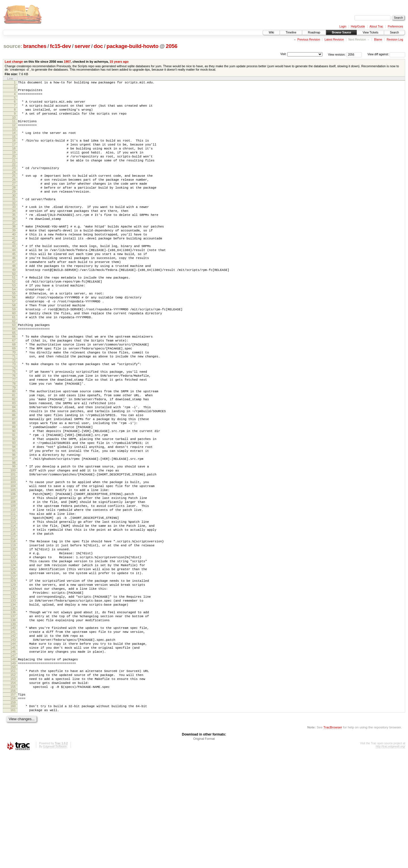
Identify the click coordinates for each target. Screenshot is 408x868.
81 (14, 449)
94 (14, 511)
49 (14, 301)
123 (13, 648)
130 (13, 681)
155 (13, 797)
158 (13, 810)
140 (13, 726)
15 (14, 145)
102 (13, 549)
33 (14, 226)
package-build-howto (133, 46)
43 (14, 272)
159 (13, 815)
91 (14, 497)
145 (13, 751)
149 (13, 769)
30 (14, 214)
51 (14, 310)
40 (14, 259)
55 (14, 329)
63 (14, 366)
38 (14, 249)
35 (14, 236)
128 (13, 671)
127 (13, 667)
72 (14, 409)
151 (13, 777)
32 (14, 223)
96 (14, 521)
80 (14, 444)
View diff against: (386, 54)
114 (13, 606)
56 (14, 334)
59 (14, 348)
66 (14, 380)
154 (13, 792)
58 (14, 344)
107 (13, 572)
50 (14, 306)
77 (14, 431)
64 (14, 371)
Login (343, 27)
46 (14, 287)
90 (14, 492)
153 (13, 787)
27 (14, 200)
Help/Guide (358, 27)
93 (14, 507)
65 (14, 376)
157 (13, 805)
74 (14, 417)
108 (13, 577)
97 (14, 526)
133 (13, 695)
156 (13, 801)
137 (13, 713)
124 (13, 653)
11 (14, 127)
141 (13, 731)
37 (14, 246)
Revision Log (395, 40)
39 (14, 254)
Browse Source (341, 32)
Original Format (204, 853)
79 (14, 440)
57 (14, 339)
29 (14, 209)
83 (14, 458)
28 (14, 205)
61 (14, 358)
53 (14, 319)
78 (14, 435)
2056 (172, 46)
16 (14, 149)
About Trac (376, 27)
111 (13, 591)
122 (13, 643)
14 (14, 140)
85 (14, 468)
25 (14, 190)
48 (14, 296)
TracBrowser (333, 841)
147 (13, 760)
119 (13, 629)
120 (13, 633)
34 (14, 231)
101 (13, 544)
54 (14, 324)
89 (14, 487)
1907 (67, 62)
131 (13, 685)
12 (14, 132)
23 (14, 182)
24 (14, 186)
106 (13, 567)
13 (14, 137)
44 (14, 277)
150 (13, 774)
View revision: (337, 54)
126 (13, 662)
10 (14, 123)
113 (13, 601)
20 (14, 168)
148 (13, 764)
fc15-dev (60, 46)
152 (13, 782)
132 (13, 690)
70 (14, 399)
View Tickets (370, 32)
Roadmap (314, 32)
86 (14, 473)
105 (13, 562)
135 (13, 705)
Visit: (283, 54)
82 (14, 454)
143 (13, 741)
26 (14, 195)
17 (14, 154)
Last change (14, 62)
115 (13, 610)
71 (14, 404)
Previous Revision (309, 40)
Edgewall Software (55, 860)
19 (14, 163)
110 (13, 586)
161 (13, 823)
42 (14, 269)
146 (13, 755)
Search (394, 32)
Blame (378, 40)
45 (14, 282)
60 (14, 353)
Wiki (271, 32)
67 (14, 385)
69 (14, 394)
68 (14, 389)
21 (14, 173)
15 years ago (119, 62)
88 (14, 483)
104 (13, 557)
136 (13, 708)
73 (14, 412)
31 (14, 218)
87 (14, 478)
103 (13, 553)
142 (13, 736)
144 (13, 746)
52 (14, 315)
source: (13, 46)
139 (13, 723)
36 (14, 241)
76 (14, 426)
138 (13, 718)
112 (13, 596)
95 (14, 516)
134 (13, 700)
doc (98, 46)
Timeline (291, 32)
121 (13, 638)
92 (14, 502)
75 (14, 421)
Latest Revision (334, 40)
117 (13, 620)
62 (14, 363)
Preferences (396, 27)
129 (13, 676)
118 (13, 624)
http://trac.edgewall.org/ (390, 860)
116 (13, 615)
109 (13, 582)
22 (14, 178)
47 (14, 292)
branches (35, 46)
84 (14, 463)
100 (13, 539)
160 (13, 818)
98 (14, 531)
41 (14, 264)
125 (13, 658)
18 (14, 159)
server (82, 46)
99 (14, 534)
